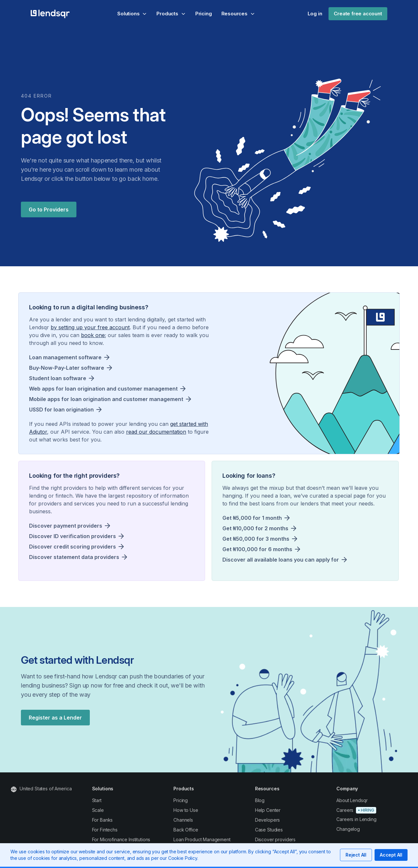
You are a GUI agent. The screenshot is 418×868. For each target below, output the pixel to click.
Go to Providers (49, 209)
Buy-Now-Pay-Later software (67, 368)
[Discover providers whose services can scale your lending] (286, 840)
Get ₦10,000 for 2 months (255, 528)
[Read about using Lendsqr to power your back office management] (204, 830)
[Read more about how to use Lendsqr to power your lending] (204, 810)
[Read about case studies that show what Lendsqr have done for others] (286, 830)
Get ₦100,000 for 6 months (257, 549)
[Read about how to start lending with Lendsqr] (123, 800)
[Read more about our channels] (286, 800)
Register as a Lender (55, 718)
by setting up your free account (90, 327)
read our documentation (156, 432)
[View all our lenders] (286, 820)
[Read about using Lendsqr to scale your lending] (123, 810)
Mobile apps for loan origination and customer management (106, 399)
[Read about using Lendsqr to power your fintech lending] (123, 830)
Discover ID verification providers (72, 536)
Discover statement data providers (74, 557)
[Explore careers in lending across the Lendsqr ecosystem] (367, 819)
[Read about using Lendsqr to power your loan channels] (204, 820)
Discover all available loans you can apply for (281, 560)
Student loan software (58, 378)
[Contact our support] (367, 800)
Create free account (358, 14)
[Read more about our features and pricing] (204, 800)
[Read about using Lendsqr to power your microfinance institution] (123, 840)
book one (93, 335)
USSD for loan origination (61, 410)
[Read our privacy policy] (367, 829)
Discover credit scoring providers (72, 547)
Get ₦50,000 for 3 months (256, 539)
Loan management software (65, 357)
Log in (315, 14)
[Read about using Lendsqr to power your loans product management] (204, 840)
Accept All (391, 855)
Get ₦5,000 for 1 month (252, 518)
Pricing (204, 14)
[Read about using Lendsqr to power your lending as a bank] (123, 820)
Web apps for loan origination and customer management (103, 389)
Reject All (356, 855)
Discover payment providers (66, 526)
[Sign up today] (367, 810)
